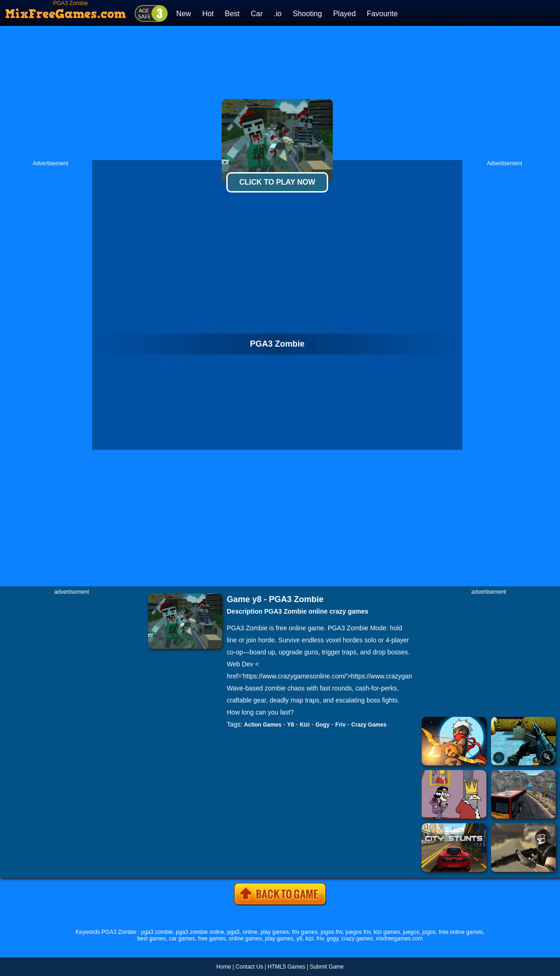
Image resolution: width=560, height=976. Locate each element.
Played (345, 14)
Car (257, 14)
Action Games (263, 725)
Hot (208, 14)
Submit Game (327, 967)
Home (224, 967)
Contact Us (249, 967)
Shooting (307, 14)
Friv (341, 725)
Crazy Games (369, 725)
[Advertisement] (280, 93)
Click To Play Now (277, 182)
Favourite (383, 14)
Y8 (291, 725)
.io (278, 14)
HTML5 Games (286, 967)
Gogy (322, 725)
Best (232, 14)
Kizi (305, 725)
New (184, 14)
